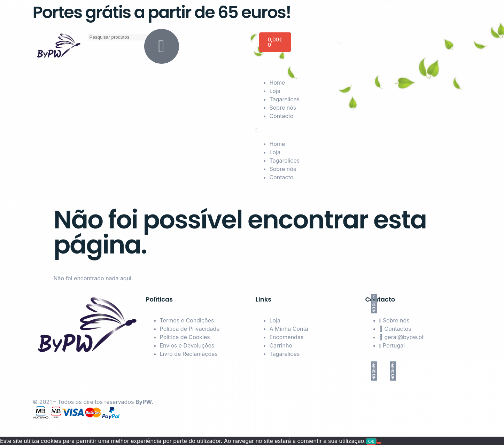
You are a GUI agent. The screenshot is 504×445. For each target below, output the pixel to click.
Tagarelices (285, 99)
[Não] (379, 443)
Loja (275, 91)
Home (277, 83)
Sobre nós (283, 108)
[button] (364, 130)
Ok (371, 441)
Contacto (282, 116)
